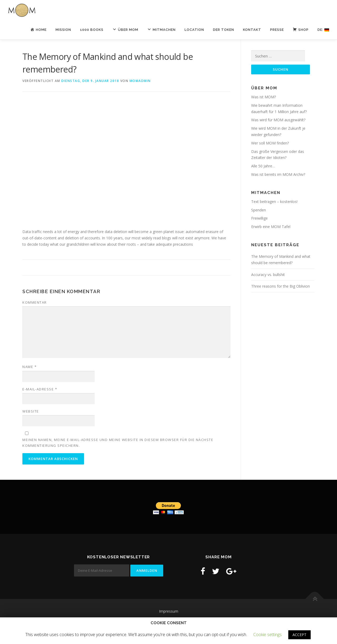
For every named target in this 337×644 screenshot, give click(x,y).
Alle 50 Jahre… (263, 166)
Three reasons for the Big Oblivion (281, 286)
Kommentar (35, 302)
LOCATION (194, 30)
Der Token (224, 30)
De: (323, 30)
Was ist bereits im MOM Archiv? (278, 174)
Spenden (259, 210)
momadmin (140, 81)
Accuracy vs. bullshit (268, 275)
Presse (277, 30)
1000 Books (92, 30)
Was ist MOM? (264, 97)
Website (31, 411)
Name (29, 367)
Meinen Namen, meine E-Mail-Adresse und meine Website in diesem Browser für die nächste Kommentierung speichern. (118, 443)
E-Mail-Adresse (40, 389)
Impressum (169, 611)
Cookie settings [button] (267, 635)
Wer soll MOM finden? (270, 143)
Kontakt (252, 30)
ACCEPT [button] (299, 635)
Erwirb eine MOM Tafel (271, 227)
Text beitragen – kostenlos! (274, 202)
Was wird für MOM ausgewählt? (278, 120)
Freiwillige (259, 218)
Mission (63, 30)
